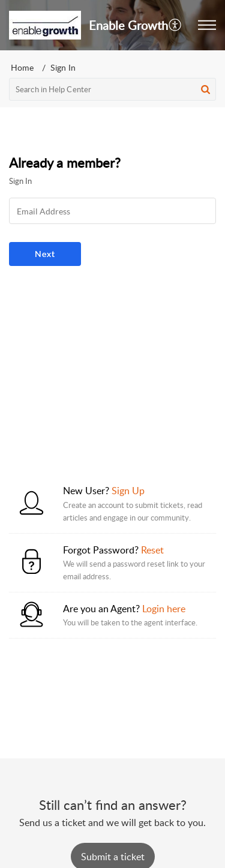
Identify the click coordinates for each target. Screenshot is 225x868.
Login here (164, 609)
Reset (152, 550)
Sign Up (128, 491)
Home (22, 67)
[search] (112, 89)
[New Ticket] (113, 857)
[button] (207, 25)
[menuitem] (175, 25)
